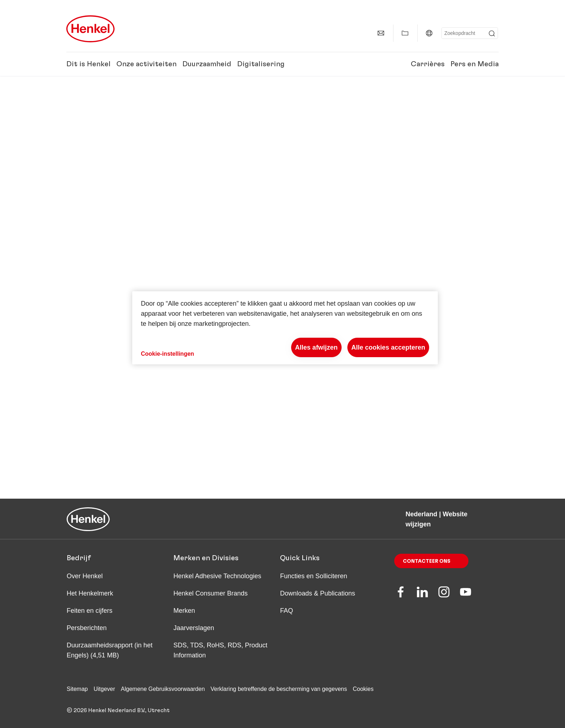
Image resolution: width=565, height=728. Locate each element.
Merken (184, 611)
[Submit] (492, 33)
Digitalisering (261, 64)
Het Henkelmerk (90, 593)
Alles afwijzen (316, 347)
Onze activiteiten (146, 64)
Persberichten (87, 628)
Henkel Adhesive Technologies (217, 576)
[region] (285, 328)
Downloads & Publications (317, 593)
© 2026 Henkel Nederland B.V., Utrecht (118, 710)
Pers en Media (475, 64)
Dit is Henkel (88, 64)
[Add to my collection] (405, 33)
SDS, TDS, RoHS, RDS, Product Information (220, 650)
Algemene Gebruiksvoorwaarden (163, 689)
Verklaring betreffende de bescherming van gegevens (279, 689)
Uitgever (104, 689)
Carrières (428, 64)
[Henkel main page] (90, 29)
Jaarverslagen (194, 628)
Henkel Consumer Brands (210, 593)
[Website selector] (429, 33)
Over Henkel (85, 576)
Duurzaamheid (207, 64)
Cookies (363, 689)
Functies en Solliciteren (313, 576)
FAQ (286, 611)
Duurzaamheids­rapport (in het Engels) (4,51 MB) (110, 650)
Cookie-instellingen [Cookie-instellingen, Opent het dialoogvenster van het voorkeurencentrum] (168, 354)
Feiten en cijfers (90, 611)
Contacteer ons (427, 561)
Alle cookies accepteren (388, 347)
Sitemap (77, 689)
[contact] (381, 33)
